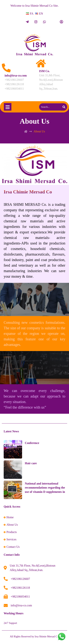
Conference (32, 443)
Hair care (31, 463)
